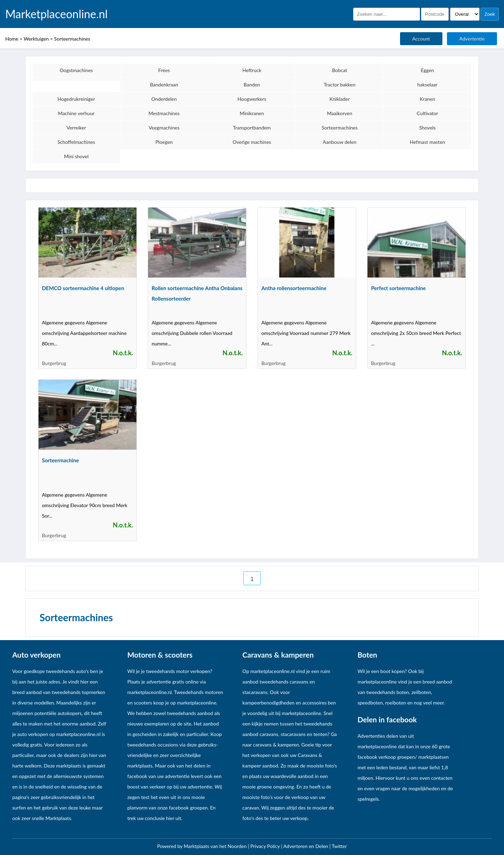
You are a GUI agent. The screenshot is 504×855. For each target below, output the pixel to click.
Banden (252, 85)
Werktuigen (36, 39)
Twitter (339, 846)
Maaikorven (339, 113)
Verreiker (76, 128)
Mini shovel (76, 156)
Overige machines (252, 142)
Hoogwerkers (252, 99)
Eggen (427, 70)
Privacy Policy (266, 846)
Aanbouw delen (339, 142)
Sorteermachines (72, 39)
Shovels (428, 128)
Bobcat (340, 70)
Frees (164, 70)
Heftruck (252, 70)
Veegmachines (164, 128)
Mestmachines (164, 113)
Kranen (427, 99)
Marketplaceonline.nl (57, 14)
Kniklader (339, 99)
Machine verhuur (76, 113)
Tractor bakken (340, 85)
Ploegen (164, 142)
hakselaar (427, 85)
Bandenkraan (164, 85)
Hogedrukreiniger (76, 99)
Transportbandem (252, 128)
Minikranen (252, 113)
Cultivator (428, 113)
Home (12, 39)
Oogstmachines (76, 70)
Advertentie (472, 39)
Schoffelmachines (76, 142)
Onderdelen (164, 99)
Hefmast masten (428, 142)
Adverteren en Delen (306, 846)
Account (421, 39)
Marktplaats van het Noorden (216, 846)
